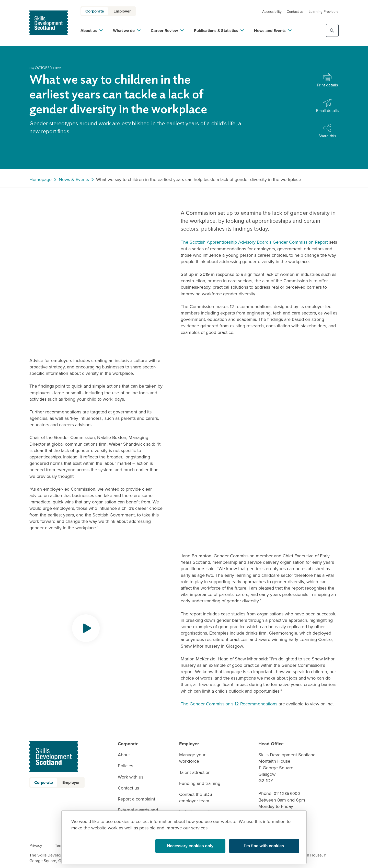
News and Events (273, 31)
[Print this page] (327, 80)
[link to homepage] (49, 23)
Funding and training (200, 784)
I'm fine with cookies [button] (264, 846)
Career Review (167, 31)
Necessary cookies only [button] (190, 846)
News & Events (74, 180)
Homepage (41, 180)
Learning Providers (324, 12)
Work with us (131, 777)
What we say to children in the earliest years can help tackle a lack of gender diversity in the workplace (199, 180)
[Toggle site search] (332, 30)
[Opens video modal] (86, 628)
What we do (127, 31)
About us (92, 31)
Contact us (295, 12)
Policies (125, 766)
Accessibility (272, 12)
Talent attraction (195, 773)
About (124, 755)
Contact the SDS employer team (196, 798)
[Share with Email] (327, 106)
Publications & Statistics (219, 31)
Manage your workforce (192, 758)
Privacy (36, 845)
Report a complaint (136, 799)
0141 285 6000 (287, 793)
